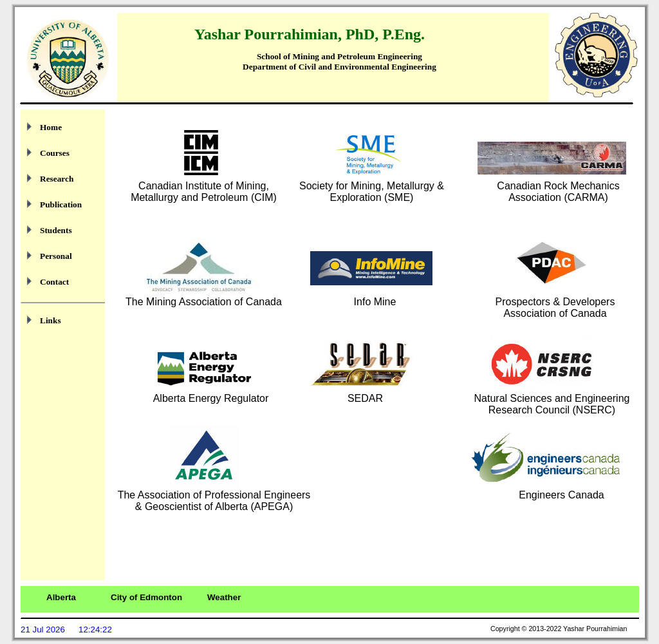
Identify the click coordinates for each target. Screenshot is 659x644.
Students (56, 230)
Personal (56, 256)
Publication (61, 204)
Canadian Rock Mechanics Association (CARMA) (558, 192)
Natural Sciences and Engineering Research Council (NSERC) (552, 404)
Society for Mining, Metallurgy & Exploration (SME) (372, 192)
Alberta (61, 597)
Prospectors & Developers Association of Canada (555, 308)
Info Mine (375, 302)
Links (51, 320)
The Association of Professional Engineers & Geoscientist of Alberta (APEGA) (214, 501)
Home (51, 127)
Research (57, 179)
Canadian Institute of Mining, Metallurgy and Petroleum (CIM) (204, 192)
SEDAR (365, 398)
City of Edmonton (146, 597)
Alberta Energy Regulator (211, 398)
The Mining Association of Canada (204, 302)
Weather (224, 597)
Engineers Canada (562, 495)
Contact (54, 282)
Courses (55, 153)
